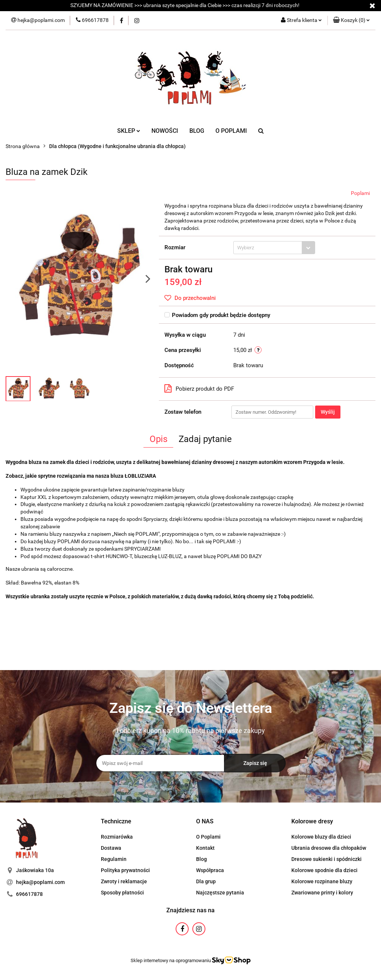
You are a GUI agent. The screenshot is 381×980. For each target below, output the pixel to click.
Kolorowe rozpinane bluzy (322, 881)
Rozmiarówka (117, 837)
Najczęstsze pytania (220, 893)
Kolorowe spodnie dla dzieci (324, 870)
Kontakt (205, 848)
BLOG (197, 131)
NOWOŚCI (165, 131)
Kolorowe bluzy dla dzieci (321, 837)
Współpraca (210, 870)
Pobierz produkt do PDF (199, 388)
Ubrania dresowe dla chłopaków (329, 848)
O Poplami (208, 837)
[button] (351, 20)
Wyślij (328, 412)
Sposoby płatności (122, 893)
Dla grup (206, 881)
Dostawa (111, 848)
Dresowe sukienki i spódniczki (326, 859)
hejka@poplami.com (40, 882)
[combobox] (274, 248)
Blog (201, 859)
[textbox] (268, 248)
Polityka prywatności (125, 870)
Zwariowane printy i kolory (322, 893)
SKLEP (129, 131)
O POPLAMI (231, 131)
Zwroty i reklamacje (124, 881)
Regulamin (114, 859)
